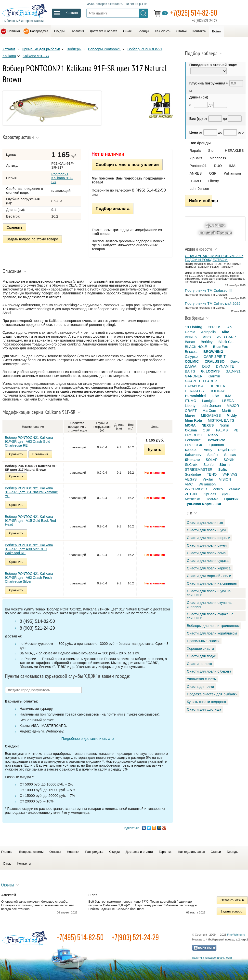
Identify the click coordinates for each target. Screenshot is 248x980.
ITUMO (195, 181)
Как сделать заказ (192, 852)
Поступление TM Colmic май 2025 (213, 304)
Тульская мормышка (203, 504)
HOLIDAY (217, 391)
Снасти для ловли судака (208, 561)
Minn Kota (194, 420)
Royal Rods (227, 450)
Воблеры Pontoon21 (104, 49)
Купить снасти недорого (206, 702)
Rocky (207, 450)
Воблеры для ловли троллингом (213, 626)
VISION (225, 479)
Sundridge (193, 474)
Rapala (195, 151)
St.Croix (191, 465)
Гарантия (77, 31)
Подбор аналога (113, 208)
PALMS (222, 430)
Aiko (225, 332)
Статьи (182, 31)
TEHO (212, 474)
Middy (232, 415)
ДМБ (226, 494)
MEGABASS (211, 415)
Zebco (218, 489)
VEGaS (191, 479)
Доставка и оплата (104, 31)
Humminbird (195, 396)
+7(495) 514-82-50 (80, 937)
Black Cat (226, 342)
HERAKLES (234, 151)
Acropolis (208, 332)
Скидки (59, 31)
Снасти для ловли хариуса (209, 568)
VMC (189, 484)
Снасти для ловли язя (205, 523)
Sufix (223, 469)
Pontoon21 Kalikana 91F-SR (62, 178)
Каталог (9, 49)
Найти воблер (201, 201)
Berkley (207, 342)
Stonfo (209, 465)
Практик (231, 499)
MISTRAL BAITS (221, 420)
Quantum (217, 445)
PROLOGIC (194, 445)
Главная (7, 852)
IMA (232, 166)
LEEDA (228, 401)
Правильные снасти (203, 641)
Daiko (235, 361)
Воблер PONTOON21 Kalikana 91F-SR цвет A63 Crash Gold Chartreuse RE (29, 442)
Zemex (234, 489)
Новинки (14, 31)
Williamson (233, 173)
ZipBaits (196, 158)
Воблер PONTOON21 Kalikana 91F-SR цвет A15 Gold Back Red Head (30, 521)
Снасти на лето (199, 664)
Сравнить (14, 227)
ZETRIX (191, 494)
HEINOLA (217, 386)
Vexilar (208, 479)
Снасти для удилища (204, 709)
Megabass (218, 158)
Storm (213, 151)
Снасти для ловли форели (209, 538)
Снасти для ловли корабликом (212, 633)
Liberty (214, 181)
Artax (207, 337)
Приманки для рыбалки (41, 49)
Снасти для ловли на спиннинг (212, 583)
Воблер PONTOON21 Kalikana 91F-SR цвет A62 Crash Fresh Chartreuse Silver (29, 578)
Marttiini (228, 411)
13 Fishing (194, 327)
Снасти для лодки (202, 656)
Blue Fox (220, 347)
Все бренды (200, 143)
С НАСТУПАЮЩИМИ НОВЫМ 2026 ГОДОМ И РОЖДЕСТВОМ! (214, 258)
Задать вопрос (231, 911)
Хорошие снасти (200, 649)
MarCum (209, 411)
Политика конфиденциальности (212, 958)
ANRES (196, 173)
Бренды (143, 31)
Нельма (212, 499)
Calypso (191, 357)
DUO (218, 166)
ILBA (215, 396)
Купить (155, 449)
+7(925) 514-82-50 (194, 13)
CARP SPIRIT (215, 357)
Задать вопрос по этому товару (32, 239)
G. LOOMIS (210, 371)
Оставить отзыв (232, 900)
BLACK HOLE (196, 347)
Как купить (163, 31)
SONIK (229, 460)
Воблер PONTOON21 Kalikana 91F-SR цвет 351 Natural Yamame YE (31, 492)
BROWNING (213, 352)
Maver (190, 415)
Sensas (230, 455)
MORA (190, 425)
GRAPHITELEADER (201, 381)
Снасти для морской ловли (209, 576)
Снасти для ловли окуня (207, 545)
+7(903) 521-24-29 (135, 937)
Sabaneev (193, 455)
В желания (40, 454)
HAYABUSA (194, 386)
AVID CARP (227, 337)
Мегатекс (192, 499)
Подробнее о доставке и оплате (87, 739)
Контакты (199, 31)
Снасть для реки (201, 687)
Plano (213, 435)
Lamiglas (209, 401)
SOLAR (212, 460)
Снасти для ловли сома (206, 553)
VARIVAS (230, 474)
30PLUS (215, 327)
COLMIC (192, 361)
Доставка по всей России (215, 229)
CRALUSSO (215, 361)
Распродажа (39, 31)
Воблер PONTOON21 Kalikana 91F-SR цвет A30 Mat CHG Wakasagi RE (29, 549)
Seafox (213, 455)
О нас (127, 31)
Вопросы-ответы (31, 852)
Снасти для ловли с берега (209, 671)
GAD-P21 (233, 371)
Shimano (192, 460)
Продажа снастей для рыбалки (212, 694)
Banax (190, 342)
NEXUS (208, 425)
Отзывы (55, 852)
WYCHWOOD (196, 489)
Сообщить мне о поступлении (127, 165)
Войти (217, 31)
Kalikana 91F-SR (36, 56)
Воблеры (74, 49)
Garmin (214, 376)
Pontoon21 (198, 166)
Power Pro (216, 440)
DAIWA (191, 366)
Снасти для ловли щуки (206, 530)
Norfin (224, 425)
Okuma (191, 430)
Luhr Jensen (199, 189)
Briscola (191, 352)
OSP (213, 173)
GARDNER (194, 376)
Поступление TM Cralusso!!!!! (209, 290)
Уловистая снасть (201, 679)
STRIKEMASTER (199, 469)
